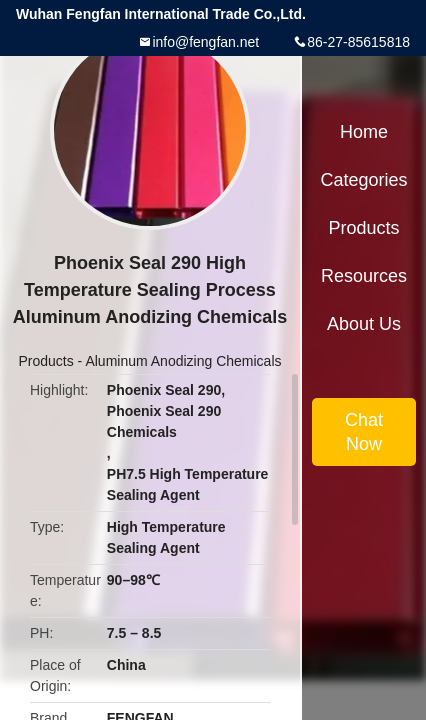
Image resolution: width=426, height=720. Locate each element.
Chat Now (364, 432)
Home (364, 132)
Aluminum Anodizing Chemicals (183, 361)
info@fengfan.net (205, 42)
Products (45, 361)
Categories (363, 180)
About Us (364, 324)
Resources (364, 276)
